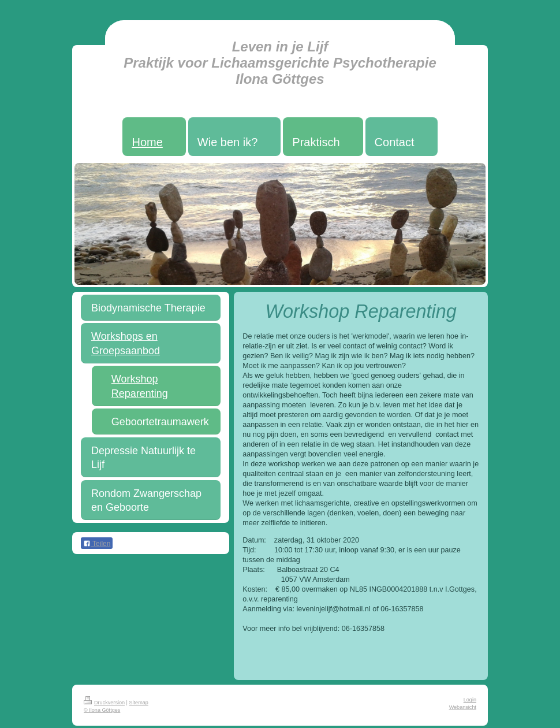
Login (470, 700)
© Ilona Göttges (102, 710)
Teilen (97, 544)
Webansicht (463, 707)
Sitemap (139, 703)
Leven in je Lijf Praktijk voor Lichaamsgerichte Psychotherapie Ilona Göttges (280, 63)
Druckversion (104, 703)
